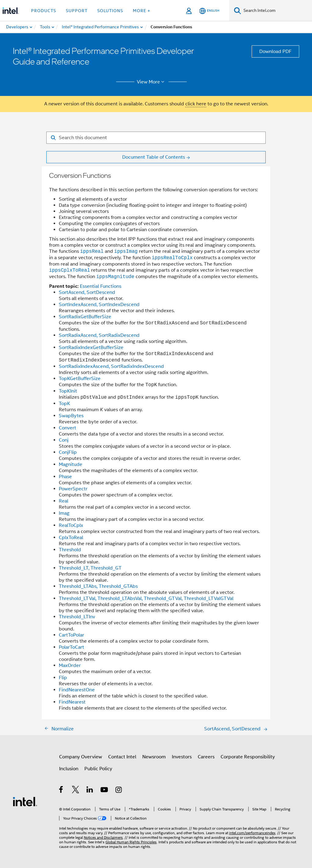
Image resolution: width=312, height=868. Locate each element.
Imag (64, 513)
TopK (64, 404)
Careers (206, 757)
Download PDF (275, 51)
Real (64, 501)
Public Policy (98, 769)
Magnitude (71, 464)
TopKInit (68, 391)
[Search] (238, 11)
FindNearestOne (77, 690)
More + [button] (142, 11)
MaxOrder (70, 665)
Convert (67, 428)
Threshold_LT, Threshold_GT (90, 568)
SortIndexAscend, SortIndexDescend (99, 305)
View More (152, 82)
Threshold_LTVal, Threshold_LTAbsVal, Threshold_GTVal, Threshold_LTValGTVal (146, 598)
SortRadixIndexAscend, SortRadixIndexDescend (111, 366)
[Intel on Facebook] (61, 791)
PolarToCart (71, 647)
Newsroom (154, 757)
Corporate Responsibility (248, 757)
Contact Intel (122, 757)
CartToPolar (71, 635)
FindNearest (72, 702)
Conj (64, 440)
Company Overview (81, 757)
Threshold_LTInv (77, 617)
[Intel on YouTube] (105, 791)
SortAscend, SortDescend (87, 292)
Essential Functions (101, 286)
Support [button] (77, 11)
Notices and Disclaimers (103, 837)
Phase (65, 477)
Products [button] (44, 11)
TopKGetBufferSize (80, 379)
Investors (182, 757)
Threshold (70, 550)
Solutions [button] (110, 11)
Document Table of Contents (154, 157)
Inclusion (69, 769)
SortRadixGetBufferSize (85, 317)
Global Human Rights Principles (131, 842)
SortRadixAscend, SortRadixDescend (99, 335)
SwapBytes (71, 416)
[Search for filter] (156, 138)
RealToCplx (71, 525)
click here (196, 104)
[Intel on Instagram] (119, 791)
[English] (209, 11)
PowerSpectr (73, 489)
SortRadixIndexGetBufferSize (91, 348)
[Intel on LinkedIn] (90, 791)
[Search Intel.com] (277, 11)
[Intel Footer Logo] (25, 801)
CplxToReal (71, 538)
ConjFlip (68, 452)
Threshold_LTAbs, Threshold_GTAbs (98, 586)
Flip (63, 678)
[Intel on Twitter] (76, 791)
